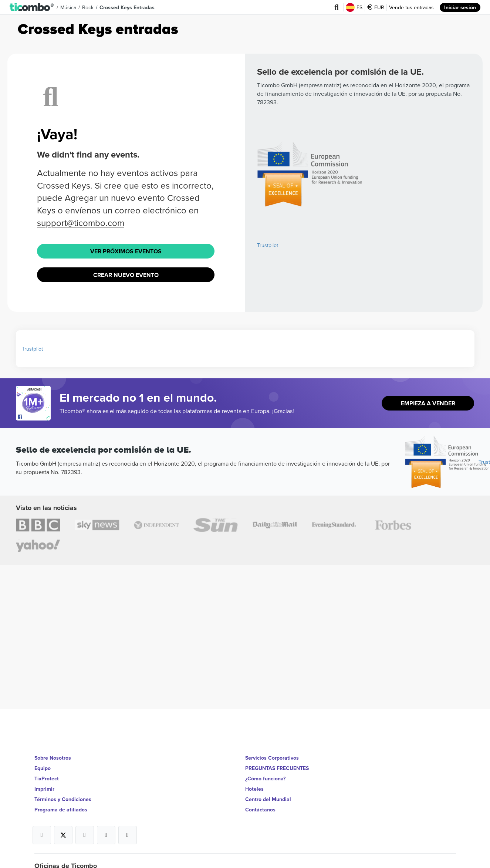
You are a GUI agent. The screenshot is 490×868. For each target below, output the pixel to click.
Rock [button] (88, 7)
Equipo (43, 768)
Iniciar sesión (460, 7)
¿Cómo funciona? (265, 779)
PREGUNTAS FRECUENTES (277, 768)
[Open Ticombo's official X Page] (63, 835)
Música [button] (68, 7)
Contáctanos (260, 810)
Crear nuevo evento (126, 275)
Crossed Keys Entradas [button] (127, 7)
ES (354, 7)
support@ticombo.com (81, 223)
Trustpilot (268, 245)
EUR (376, 7)
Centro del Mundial (268, 799)
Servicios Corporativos (272, 758)
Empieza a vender (428, 403)
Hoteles (254, 789)
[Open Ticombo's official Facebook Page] (34, 417)
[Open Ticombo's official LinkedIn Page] (128, 835)
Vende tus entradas (411, 7)
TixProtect (47, 779)
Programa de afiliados (61, 810)
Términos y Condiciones (63, 799)
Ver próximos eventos (126, 251)
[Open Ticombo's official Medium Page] (106, 835)
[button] (32, 7)
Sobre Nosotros (53, 758)
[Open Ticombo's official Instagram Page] (85, 835)
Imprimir (44, 789)
